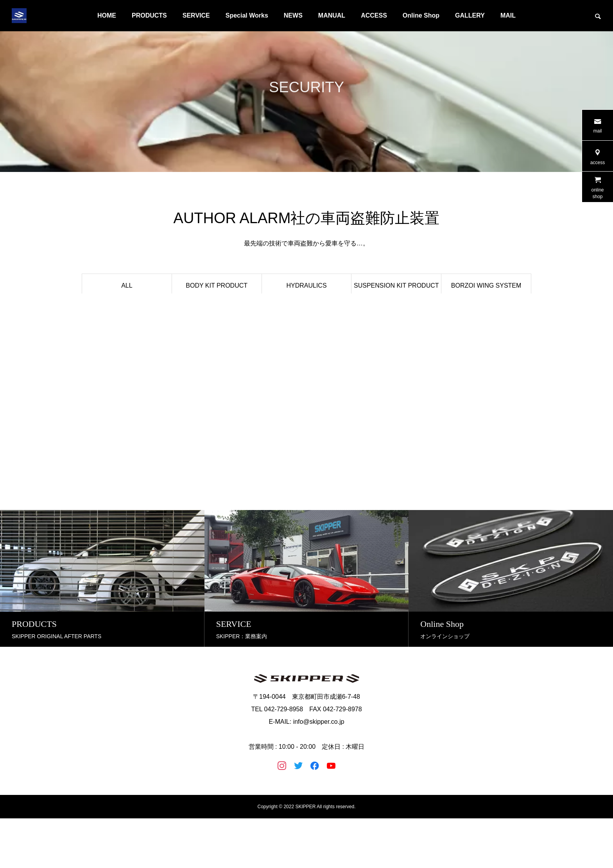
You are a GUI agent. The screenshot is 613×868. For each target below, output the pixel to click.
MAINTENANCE (306, 332)
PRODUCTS (149, 15)
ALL (127, 285)
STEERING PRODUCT (396, 309)
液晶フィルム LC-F (127, 332)
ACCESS (374, 15)
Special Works (247, 15)
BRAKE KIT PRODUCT (217, 309)
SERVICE (196, 15)
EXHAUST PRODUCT (307, 309)
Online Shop (421, 15)
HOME (107, 15)
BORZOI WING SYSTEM (486, 285)
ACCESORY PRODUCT (217, 332)
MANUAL (332, 15)
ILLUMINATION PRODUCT (127, 309)
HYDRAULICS (306, 285)
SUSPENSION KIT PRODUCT (396, 285)
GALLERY (470, 15)
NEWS (293, 15)
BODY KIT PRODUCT (217, 285)
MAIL (508, 15)
